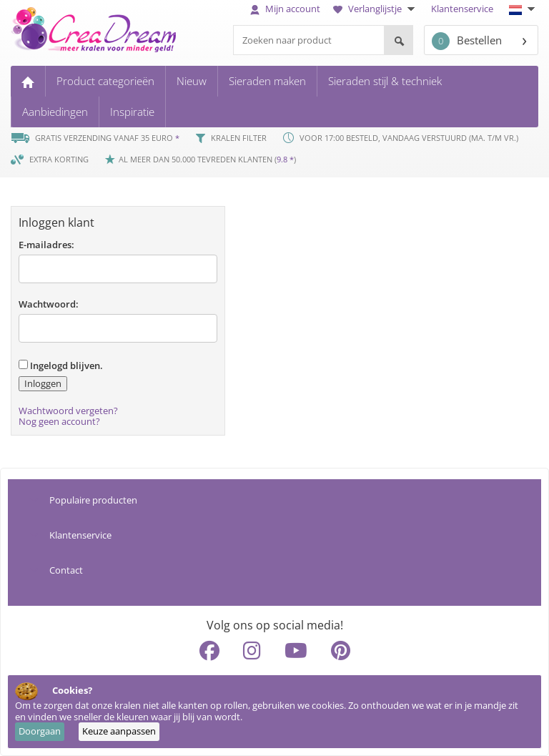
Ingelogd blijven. (61, 365)
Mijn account (285, 9)
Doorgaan (40, 731)
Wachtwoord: (49, 304)
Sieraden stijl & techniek (385, 81)
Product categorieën (105, 81)
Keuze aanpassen (119, 731)
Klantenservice (462, 9)
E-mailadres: (46, 245)
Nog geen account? (59, 421)
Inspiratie (132, 112)
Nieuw (192, 81)
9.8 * (285, 159)
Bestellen (467, 41)
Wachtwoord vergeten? (68, 411)
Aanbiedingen (55, 112)
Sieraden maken (267, 81)
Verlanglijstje (376, 9)
